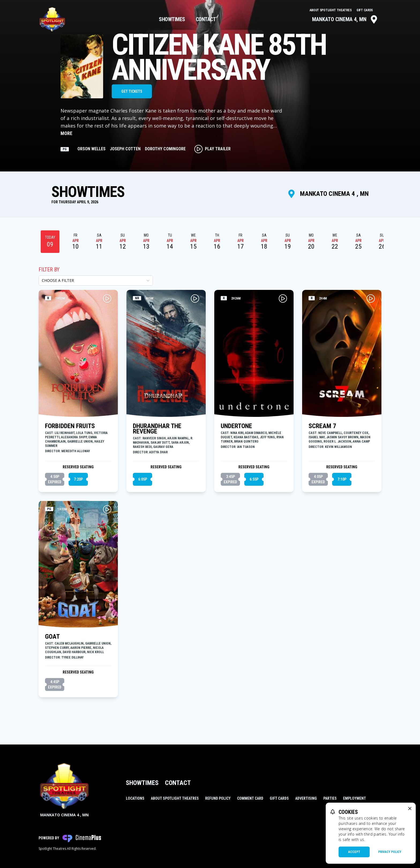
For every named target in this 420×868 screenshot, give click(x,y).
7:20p (78, 479)
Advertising (306, 798)
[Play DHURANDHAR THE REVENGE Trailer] (195, 298)
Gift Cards (365, 10)
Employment (355, 798)
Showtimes (172, 19)
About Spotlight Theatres (331, 10)
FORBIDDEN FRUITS (70, 426)
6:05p (143, 479)
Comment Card (250, 798)
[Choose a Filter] (96, 280)
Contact (206, 19)
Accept (354, 852)
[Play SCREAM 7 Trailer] (371, 298)
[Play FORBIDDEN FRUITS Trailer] (107, 298)
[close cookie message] (410, 809)
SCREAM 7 (322, 426)
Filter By (49, 270)
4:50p (55, 480)
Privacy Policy (390, 852)
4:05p (318, 480)
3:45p (230, 480)
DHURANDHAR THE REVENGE (157, 429)
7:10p (342, 479)
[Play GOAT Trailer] (107, 509)
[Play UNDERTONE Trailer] (283, 298)
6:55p (254, 479)
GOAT (52, 637)
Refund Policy (218, 798)
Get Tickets (132, 91)
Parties (330, 798)
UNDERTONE (236, 426)
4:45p (55, 685)
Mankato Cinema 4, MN (345, 19)
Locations (135, 798)
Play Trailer (212, 149)
